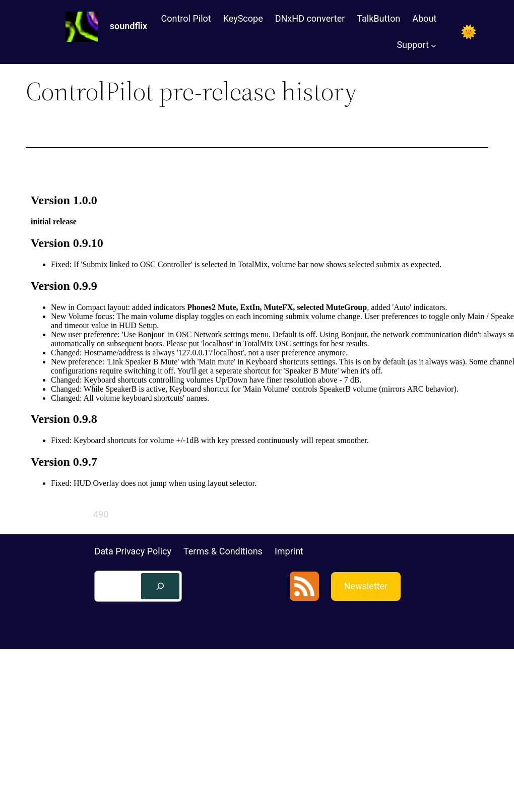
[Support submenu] (434, 45)
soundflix (128, 26)
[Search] (160, 586)
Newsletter (366, 586)
